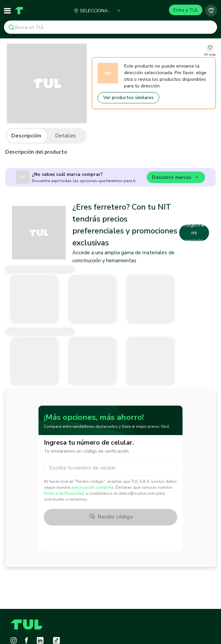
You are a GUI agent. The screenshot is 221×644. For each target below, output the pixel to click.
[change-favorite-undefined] (210, 50)
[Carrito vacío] (211, 11)
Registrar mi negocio (194, 233)
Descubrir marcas (176, 178)
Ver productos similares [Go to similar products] (128, 98)
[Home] (19, 11)
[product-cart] (211, 11)
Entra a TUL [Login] (186, 10)
